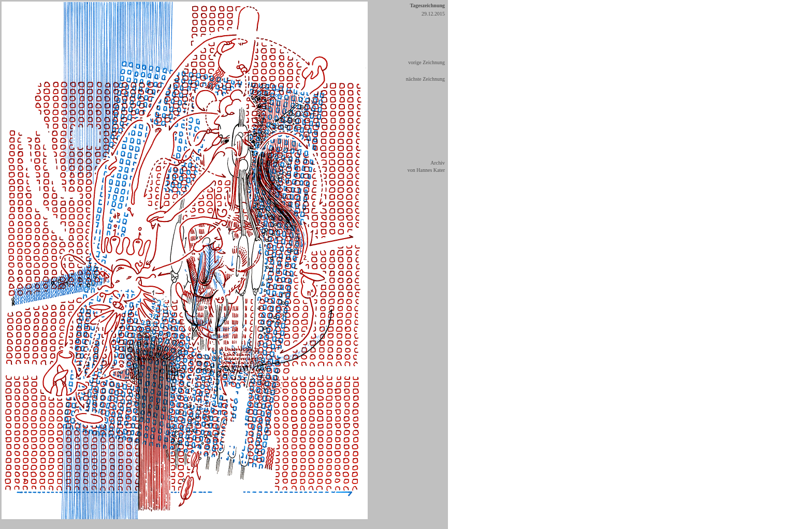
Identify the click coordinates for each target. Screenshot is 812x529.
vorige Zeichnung (426, 62)
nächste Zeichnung (425, 79)
